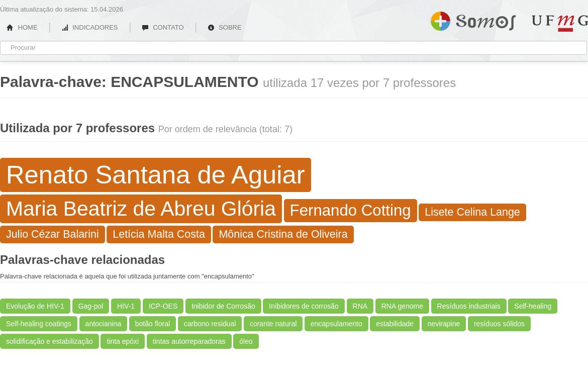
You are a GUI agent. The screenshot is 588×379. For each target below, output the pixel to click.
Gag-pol (91, 306)
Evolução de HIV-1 (35, 306)
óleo (246, 341)
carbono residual (210, 324)
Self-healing (533, 306)
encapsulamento (336, 324)
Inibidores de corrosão (304, 306)
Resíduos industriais (469, 306)
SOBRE (225, 27)
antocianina (104, 324)
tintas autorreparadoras (189, 341)
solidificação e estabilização (50, 341)
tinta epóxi (123, 341)
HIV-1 (126, 306)
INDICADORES (90, 27)
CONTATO (163, 27)
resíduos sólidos (499, 324)
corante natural (273, 324)
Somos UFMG (473, 19)
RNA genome (402, 306)
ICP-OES (163, 306)
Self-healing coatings (39, 324)
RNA (360, 306)
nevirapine (444, 324)
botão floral (153, 324)
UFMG (560, 23)
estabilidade (395, 324)
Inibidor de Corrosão (223, 306)
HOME (22, 27)
